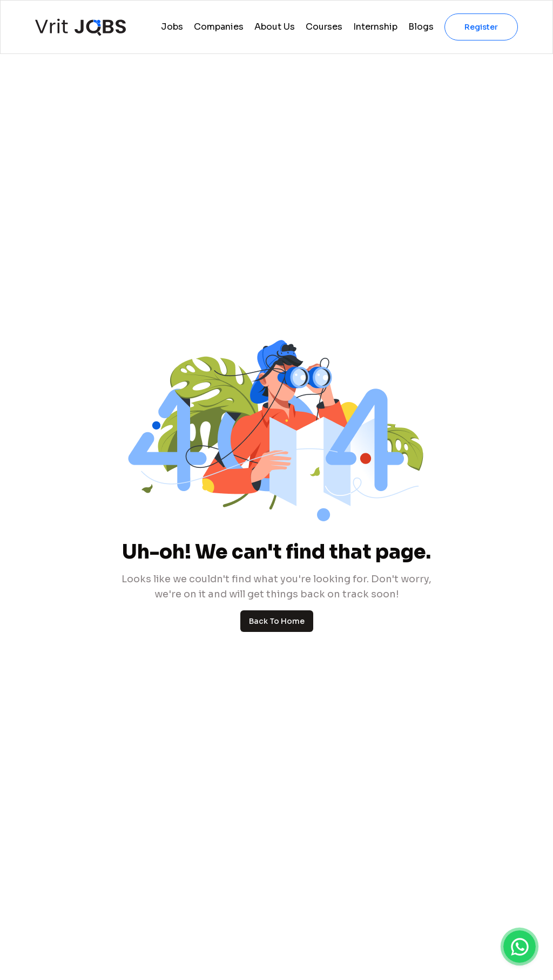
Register (481, 27)
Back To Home (277, 621)
